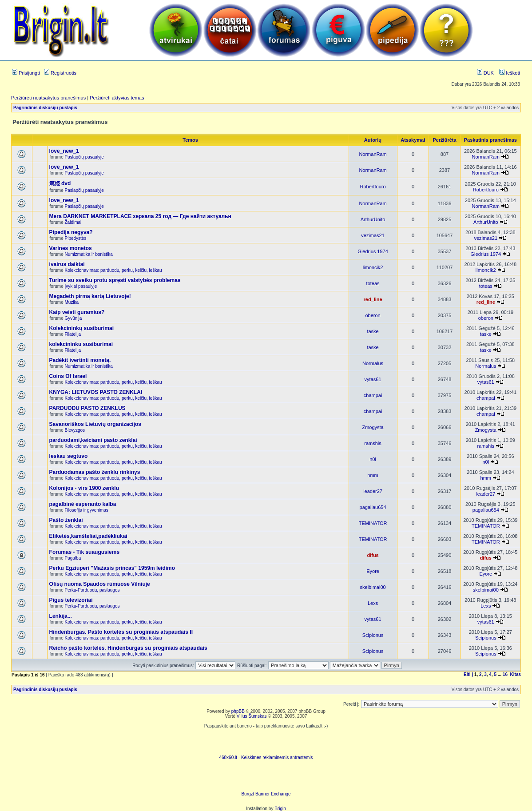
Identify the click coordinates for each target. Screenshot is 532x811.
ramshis (373, 443)
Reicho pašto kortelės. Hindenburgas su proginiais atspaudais (128, 648)
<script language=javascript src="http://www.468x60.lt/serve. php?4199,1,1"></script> (266, 742)
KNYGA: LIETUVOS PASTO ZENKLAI (96, 392)
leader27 (373, 491)
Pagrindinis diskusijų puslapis (45, 108)
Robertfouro (373, 187)
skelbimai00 (373, 587)
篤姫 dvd (60, 183)
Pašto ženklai (66, 520)
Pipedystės (76, 238)
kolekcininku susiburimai (81, 344)
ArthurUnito (373, 219)
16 (505, 674)
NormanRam (373, 154)
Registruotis (60, 73)
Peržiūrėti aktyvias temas (117, 98)
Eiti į (468, 674)
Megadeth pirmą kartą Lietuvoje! (90, 296)
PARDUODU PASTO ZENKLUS (87, 408)
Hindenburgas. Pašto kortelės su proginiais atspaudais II (121, 632)
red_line (373, 299)
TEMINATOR (373, 523)
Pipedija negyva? (71, 232)
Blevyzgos (75, 430)
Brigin (280, 809)
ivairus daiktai (67, 264)
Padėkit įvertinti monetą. (80, 360)
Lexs (373, 603)
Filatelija (73, 334)
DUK (485, 73)
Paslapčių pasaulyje (84, 157)
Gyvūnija (73, 318)
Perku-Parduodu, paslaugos (92, 590)
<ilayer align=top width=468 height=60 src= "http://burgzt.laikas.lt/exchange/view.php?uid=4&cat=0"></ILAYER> (266, 778)
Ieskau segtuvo (69, 456)
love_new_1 (64, 151)
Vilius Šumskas (252, 716)
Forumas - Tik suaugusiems (85, 552)
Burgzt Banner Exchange (266, 794)
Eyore (373, 571)
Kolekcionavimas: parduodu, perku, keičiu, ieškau (113, 270)
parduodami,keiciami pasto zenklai (93, 440)
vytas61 (373, 379)
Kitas (516, 674)
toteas (373, 283)
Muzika (72, 302)
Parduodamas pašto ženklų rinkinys (95, 472)
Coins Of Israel (68, 376)
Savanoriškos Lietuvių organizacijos (95, 424)
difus (373, 555)
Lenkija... (61, 616)
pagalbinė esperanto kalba (83, 504)
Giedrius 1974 (373, 251)
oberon (373, 315)
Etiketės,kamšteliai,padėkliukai (88, 536)
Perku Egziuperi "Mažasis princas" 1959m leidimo (112, 568)
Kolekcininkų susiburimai (81, 328)
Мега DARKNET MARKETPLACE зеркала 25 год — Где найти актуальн (140, 216)
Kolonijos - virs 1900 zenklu (84, 488)
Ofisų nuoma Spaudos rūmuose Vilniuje (100, 584)
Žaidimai (73, 222)
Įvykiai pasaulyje (81, 286)
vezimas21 (373, 235)
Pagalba (73, 558)
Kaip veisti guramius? (77, 312)
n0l (373, 459)
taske (373, 331)
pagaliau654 (373, 507)
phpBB (238, 711)
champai (373, 395)
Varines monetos (71, 248)
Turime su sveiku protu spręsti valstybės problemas (115, 280)
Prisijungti (26, 73)
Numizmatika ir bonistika (89, 254)
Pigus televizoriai (71, 600)
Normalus (373, 363)
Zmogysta (373, 427)
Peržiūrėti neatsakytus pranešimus (48, 98)
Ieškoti (510, 73)
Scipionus (373, 635)
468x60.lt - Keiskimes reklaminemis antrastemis (266, 757)
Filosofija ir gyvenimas (87, 510)
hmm (373, 475)
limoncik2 (373, 267)
